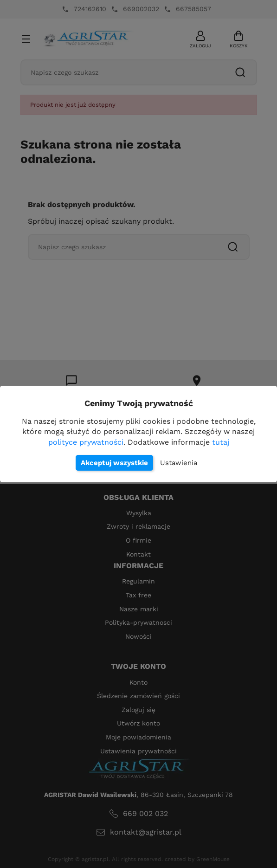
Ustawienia (179, 463)
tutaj (221, 442)
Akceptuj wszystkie (114, 463)
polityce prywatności (86, 442)
